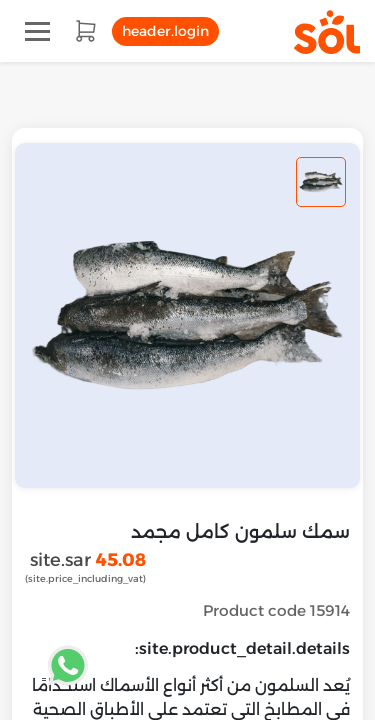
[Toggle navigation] (37, 31)
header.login (165, 31)
